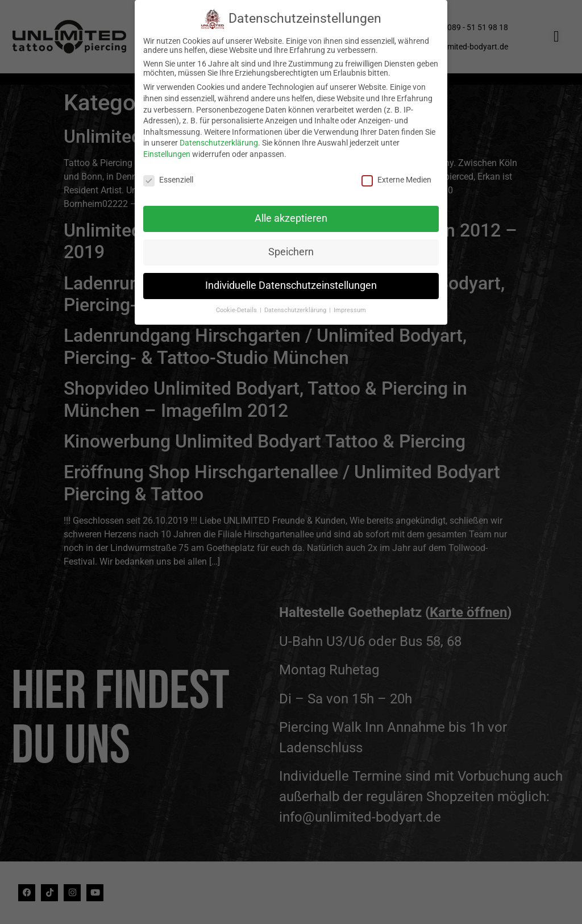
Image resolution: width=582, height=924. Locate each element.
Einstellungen (167, 151)
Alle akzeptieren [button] (291, 216)
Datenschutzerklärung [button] (296, 307)
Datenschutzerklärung (219, 140)
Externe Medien (396, 176)
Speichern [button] (291, 249)
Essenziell (168, 176)
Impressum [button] (350, 307)
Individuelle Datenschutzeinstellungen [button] (291, 283)
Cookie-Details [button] (237, 307)
